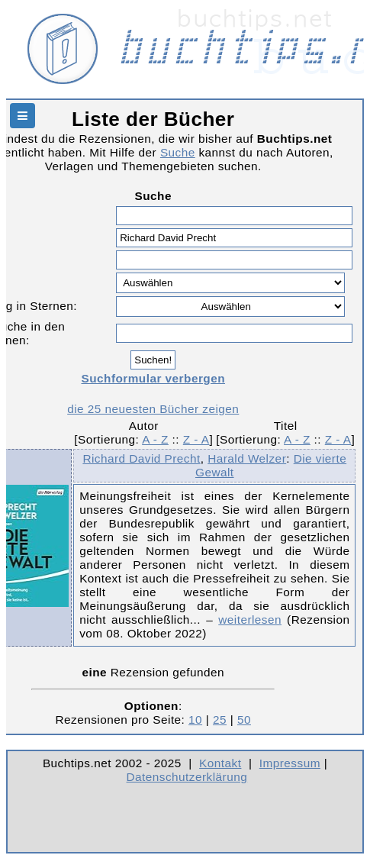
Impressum (290, 763)
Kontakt (220, 763)
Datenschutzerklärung (187, 777)
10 (195, 720)
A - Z (155, 439)
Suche (178, 152)
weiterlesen (250, 620)
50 (244, 720)
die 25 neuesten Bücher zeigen (153, 409)
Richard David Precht (141, 458)
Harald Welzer (247, 458)
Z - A (196, 439)
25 (220, 720)
